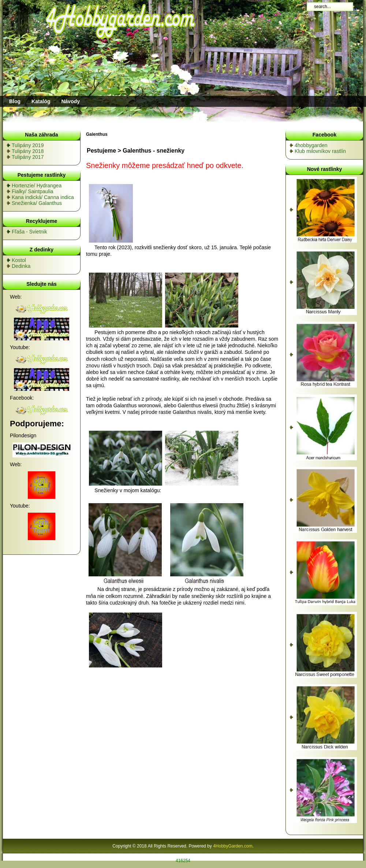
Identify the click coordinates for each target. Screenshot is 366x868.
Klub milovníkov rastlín (320, 151)
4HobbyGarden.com (233, 846)
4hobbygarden (311, 145)
